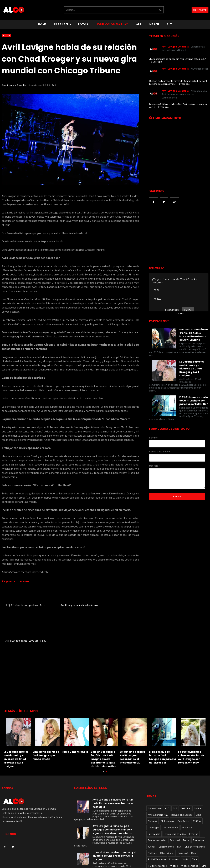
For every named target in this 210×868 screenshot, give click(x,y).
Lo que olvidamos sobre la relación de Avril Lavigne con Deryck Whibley (191, 722)
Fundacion (198, 805)
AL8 (175, 773)
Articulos (185, 773)
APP (139, 24)
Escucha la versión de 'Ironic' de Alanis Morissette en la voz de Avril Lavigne (194, 335)
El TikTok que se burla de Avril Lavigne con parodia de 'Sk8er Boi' (194, 401)
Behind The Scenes (182, 779)
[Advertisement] (178, 236)
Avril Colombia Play (112, 24)
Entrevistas (154, 798)
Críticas (197, 786)
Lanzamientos (166, 811)
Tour (6, 36)
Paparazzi (183, 817)
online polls (179, 313)
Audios (198, 773)
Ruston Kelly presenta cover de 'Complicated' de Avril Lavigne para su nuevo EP (178, 82)
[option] (18, 707)
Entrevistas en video (175, 798)
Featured (175, 805)
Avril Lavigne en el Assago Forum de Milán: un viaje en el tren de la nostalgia (113, 768)
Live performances (195, 811)
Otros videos (167, 817)
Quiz (194, 817)
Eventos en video (157, 805)
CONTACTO (200, 10)
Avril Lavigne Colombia (15, 85)
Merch (154, 24)
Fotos (83, 24)
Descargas (153, 792)
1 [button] (103, 738)
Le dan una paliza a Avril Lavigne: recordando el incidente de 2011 (132, 722)
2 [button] (107, 738)
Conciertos (183, 786)
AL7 (169, 24)
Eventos (194, 798)
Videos (174, 830)
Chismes (152, 786)
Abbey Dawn (155, 773)
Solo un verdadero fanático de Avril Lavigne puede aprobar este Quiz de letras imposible (103, 724)
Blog (198, 779)
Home (42, 24)
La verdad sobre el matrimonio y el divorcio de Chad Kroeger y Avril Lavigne (191, 369)
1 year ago (156, 62)
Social (185, 824)
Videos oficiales (190, 830)
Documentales (170, 792)
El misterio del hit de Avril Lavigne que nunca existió (46, 720)
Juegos (152, 811)
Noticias (152, 817)
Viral (204, 830)
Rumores (174, 824)
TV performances (157, 830)
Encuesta (187, 792)
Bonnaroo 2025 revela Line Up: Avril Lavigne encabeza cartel (178, 105)
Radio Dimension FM (75, 716)
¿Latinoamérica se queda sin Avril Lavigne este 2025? (177, 59)
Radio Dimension (157, 824)
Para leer (63, 24)
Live (179, 811)
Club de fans (167, 786)
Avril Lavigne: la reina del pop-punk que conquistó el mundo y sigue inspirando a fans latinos (112, 794)
